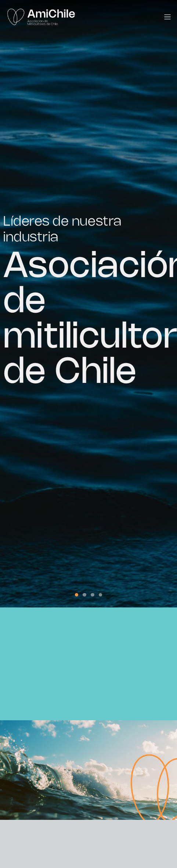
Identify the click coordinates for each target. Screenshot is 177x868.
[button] (77, 595)
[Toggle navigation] (168, 17)
